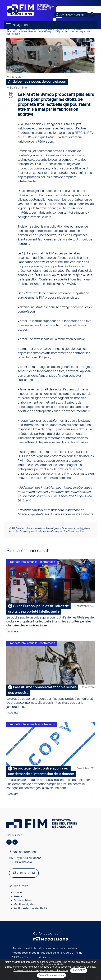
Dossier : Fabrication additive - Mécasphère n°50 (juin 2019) (45, 30)
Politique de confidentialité (30, 908)
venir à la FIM (24, 873)
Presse (18, 896)
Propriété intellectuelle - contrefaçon (32, 562)
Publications (33, 29)
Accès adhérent (24, 901)
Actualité (13, 632)
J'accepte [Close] (79, 971)
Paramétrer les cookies (51, 975)
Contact (19, 892)
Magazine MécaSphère (57, 29)
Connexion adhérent (71, 15)
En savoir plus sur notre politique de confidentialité (41, 971)
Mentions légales (24, 904)
